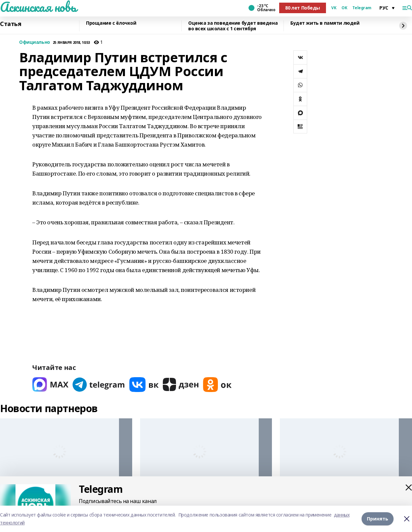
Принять (378, 519)
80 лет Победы (303, 8)
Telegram (362, 8)
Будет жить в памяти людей (325, 23)
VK (334, 8)
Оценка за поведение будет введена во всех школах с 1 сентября (233, 26)
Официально (35, 42)
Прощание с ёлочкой (111, 23)
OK (344, 8)
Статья (11, 24)
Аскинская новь (38, 7)
